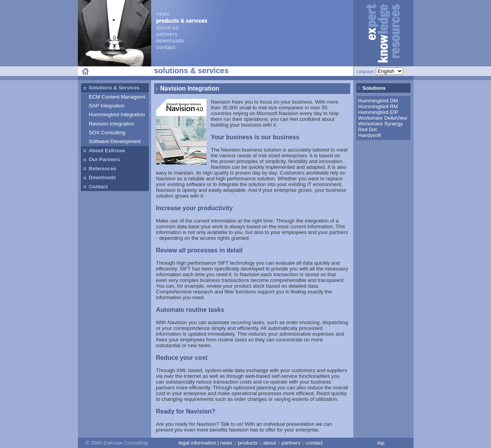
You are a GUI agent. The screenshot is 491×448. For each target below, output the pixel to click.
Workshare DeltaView (383, 118)
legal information (198, 443)
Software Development (115, 141)
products (248, 443)
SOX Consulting (107, 133)
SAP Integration (107, 106)
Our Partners (102, 160)
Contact (96, 187)
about (269, 443)
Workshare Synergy (381, 124)
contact (314, 443)
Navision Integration (112, 124)
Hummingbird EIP (378, 112)
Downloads (100, 178)
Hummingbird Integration (117, 114)
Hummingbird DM (378, 101)
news (226, 443)
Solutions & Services (112, 88)
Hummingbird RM (378, 106)
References (100, 169)
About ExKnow (104, 151)
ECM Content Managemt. (118, 97)
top (381, 443)
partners (291, 443)
